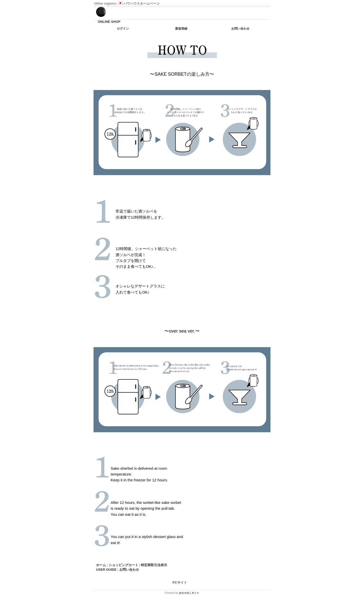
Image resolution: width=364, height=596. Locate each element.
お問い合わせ (240, 29)
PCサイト (180, 582)
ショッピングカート (123, 565)
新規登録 (181, 29)
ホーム (101, 565)
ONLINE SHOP (109, 22)
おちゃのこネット (189, 593)
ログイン (123, 29)
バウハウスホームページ (139, 3)
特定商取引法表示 (154, 565)
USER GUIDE (106, 570)
